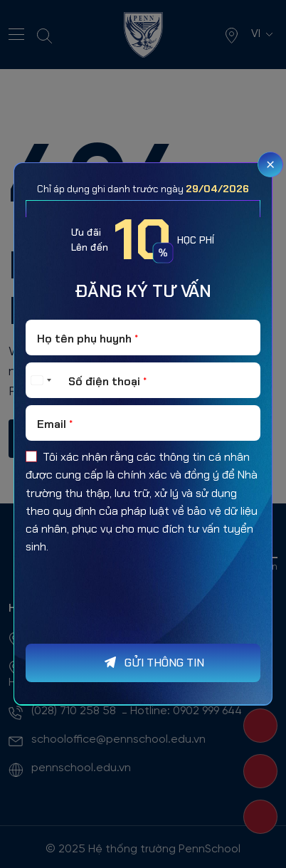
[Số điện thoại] (143, 380)
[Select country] (41, 380)
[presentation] (134, 627)
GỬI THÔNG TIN (164, 663)
